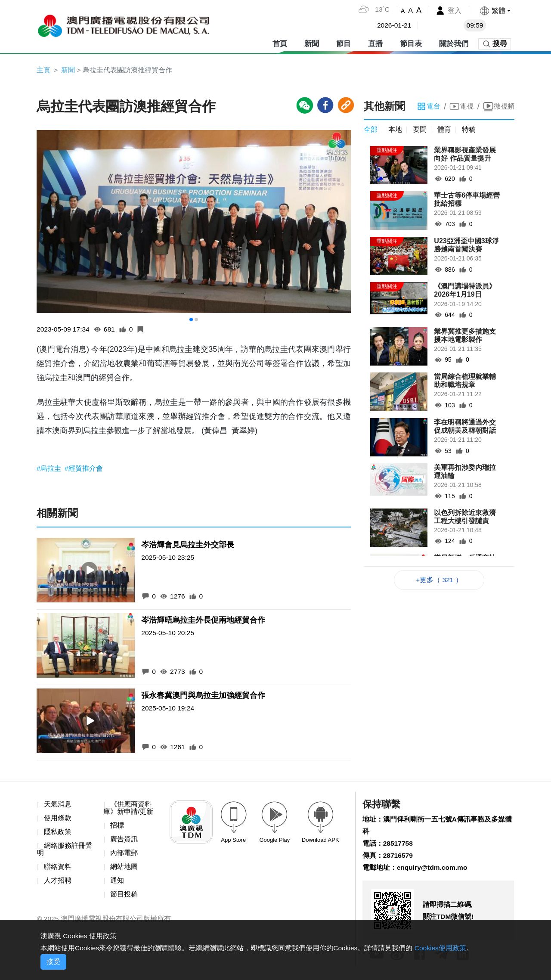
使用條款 (58, 819)
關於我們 (454, 43)
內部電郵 (124, 854)
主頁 (43, 70)
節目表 (411, 43)
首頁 (280, 43)
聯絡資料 (58, 869)
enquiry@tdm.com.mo (433, 870)
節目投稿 (124, 897)
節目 (344, 43)
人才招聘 (58, 883)
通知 (117, 883)
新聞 (312, 43)
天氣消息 (58, 805)
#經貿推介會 (84, 469)
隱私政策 (58, 833)
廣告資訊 (124, 841)
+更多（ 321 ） (439, 581)
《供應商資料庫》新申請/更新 (128, 809)
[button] (495, 11)
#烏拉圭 (50, 469)
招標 (117, 826)
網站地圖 (124, 869)
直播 (375, 43)
